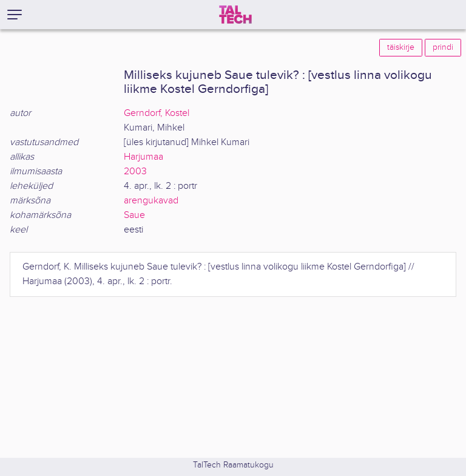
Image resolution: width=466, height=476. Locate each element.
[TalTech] (235, 15)
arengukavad (151, 201)
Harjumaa (144, 157)
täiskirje (401, 47)
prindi (443, 47)
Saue (134, 215)
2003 (135, 172)
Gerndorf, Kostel (157, 113)
